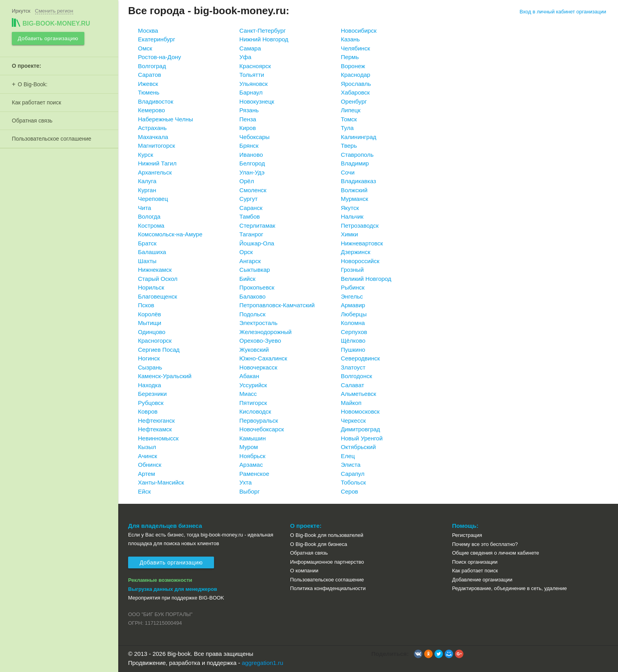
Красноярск (255, 66)
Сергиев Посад (159, 350)
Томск (349, 119)
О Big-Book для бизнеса (319, 544)
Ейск (144, 491)
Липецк (351, 110)
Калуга (147, 181)
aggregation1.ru (262, 663)
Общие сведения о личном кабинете (496, 553)
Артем (146, 474)
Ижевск (148, 84)
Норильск (151, 287)
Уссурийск (253, 385)
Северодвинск (360, 358)
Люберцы (354, 314)
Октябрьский (358, 447)
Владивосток (155, 101)
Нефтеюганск (156, 420)
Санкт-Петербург (262, 31)
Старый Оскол (158, 279)
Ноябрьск (252, 456)
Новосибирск (359, 31)
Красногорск (155, 341)
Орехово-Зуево (260, 341)
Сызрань (150, 367)
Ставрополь (357, 155)
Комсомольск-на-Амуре (170, 234)
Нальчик (352, 216)
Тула (347, 128)
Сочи (348, 172)
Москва (148, 31)
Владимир (355, 163)
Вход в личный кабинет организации (563, 12)
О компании (304, 571)
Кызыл (147, 447)
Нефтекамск (155, 429)
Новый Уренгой (362, 438)
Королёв (150, 314)
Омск (145, 48)
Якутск (350, 208)
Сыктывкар (255, 270)
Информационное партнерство (327, 562)
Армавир (353, 305)
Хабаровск (355, 92)
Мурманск (355, 199)
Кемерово (152, 110)
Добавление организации (482, 580)
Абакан (249, 376)
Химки (350, 234)
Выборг (249, 491)
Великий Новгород (366, 279)
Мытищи (150, 323)
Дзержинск (356, 252)
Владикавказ (358, 181)
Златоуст (353, 367)
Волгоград (152, 66)
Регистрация (467, 535)
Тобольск (354, 482)
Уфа (245, 57)
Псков (146, 305)
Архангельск (155, 172)
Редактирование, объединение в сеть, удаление (509, 588)
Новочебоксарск (262, 429)
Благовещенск (157, 296)
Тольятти (252, 75)
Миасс (248, 394)
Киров (248, 128)
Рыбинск (353, 287)
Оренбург (354, 101)
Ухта (245, 482)
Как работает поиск (36, 101)
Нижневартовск (362, 243)
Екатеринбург (156, 39)
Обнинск (150, 465)
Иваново (251, 155)
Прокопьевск (257, 287)
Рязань (249, 110)
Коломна (353, 323)
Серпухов (354, 332)
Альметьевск (359, 394)
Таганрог (251, 234)
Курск (145, 155)
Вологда (149, 216)
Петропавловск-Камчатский (277, 305)
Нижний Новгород (264, 39)
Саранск (251, 208)
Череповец (153, 199)
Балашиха (152, 252)
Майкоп (351, 403)
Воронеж (353, 66)
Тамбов (249, 216)
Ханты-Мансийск (161, 482)
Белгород (252, 163)
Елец (348, 456)
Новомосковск (360, 411)
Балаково (252, 296)
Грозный (352, 270)
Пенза (248, 119)
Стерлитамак (257, 226)
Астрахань (152, 128)
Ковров (148, 411)
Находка (150, 385)
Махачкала (153, 137)
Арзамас (251, 465)
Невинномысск (158, 438)
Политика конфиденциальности (328, 588)
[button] (418, 654)
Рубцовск (151, 403)
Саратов (150, 75)
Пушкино (353, 350)
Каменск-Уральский (165, 376)
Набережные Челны (166, 119)
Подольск (252, 314)
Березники (152, 394)
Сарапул (353, 474)
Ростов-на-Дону (159, 57)
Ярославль (356, 84)
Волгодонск (356, 376)
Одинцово (152, 332)
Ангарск (250, 261)
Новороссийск (360, 261)
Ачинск (148, 456)
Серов (350, 491)
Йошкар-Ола (257, 243)
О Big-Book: (33, 83)
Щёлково (353, 341)
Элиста (351, 465)
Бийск (247, 279)
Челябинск (356, 48)
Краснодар (356, 75)
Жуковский (254, 350)
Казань (350, 39)
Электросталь (258, 323)
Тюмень (149, 92)
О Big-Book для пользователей (327, 535)
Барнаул (251, 92)
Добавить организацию (47, 38)
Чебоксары (254, 137)
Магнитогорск (156, 146)
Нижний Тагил (157, 163)
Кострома (151, 226)
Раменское (254, 474)
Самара (250, 48)
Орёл (247, 181)
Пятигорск (253, 403)
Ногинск (149, 358)
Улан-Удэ (252, 172)
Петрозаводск (360, 226)
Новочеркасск (258, 367)
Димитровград (361, 429)
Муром (249, 447)
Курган (147, 190)
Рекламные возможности (160, 580)
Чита (144, 208)
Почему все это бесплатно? (485, 544)
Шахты (147, 261)
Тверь (349, 146)
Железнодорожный (265, 332)
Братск (147, 243)
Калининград (359, 137)
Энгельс (352, 296)
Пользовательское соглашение (52, 137)
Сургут (248, 199)
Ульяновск (253, 84)
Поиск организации (475, 562)
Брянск (249, 146)
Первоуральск (259, 420)
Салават (353, 385)
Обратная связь (32, 119)
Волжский (354, 190)
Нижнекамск (155, 270)
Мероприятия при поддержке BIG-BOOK (176, 598)
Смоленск (253, 190)
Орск (246, 252)
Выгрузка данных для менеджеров (173, 589)
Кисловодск (255, 411)
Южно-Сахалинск (263, 358)
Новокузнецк (257, 101)
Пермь (350, 57)
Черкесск (353, 420)
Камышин (252, 438)
